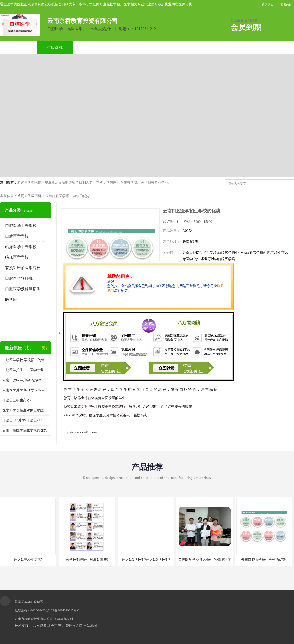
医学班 (11, 299)
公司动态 (165, 47)
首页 (21, 196)
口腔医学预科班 (19, 278)
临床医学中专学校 (21, 247)
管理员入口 (74, 626)
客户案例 (202, 47)
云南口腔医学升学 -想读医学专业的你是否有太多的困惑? (26, 380)
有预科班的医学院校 (23, 268)
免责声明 (58, 626)
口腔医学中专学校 (21, 226)
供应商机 (55, 47)
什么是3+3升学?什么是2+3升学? (26, 420)
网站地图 (90, 626)
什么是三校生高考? (17, 400)
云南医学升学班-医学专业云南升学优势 (26, 390)
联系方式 (239, 47)
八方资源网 (41, 626)
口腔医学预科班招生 (23, 289)
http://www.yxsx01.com (80, 432)
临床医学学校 (17, 257)
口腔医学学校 (17, 236)
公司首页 (18, 47)
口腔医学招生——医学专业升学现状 (26, 370)
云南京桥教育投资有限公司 (34, 619)
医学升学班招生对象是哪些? (24, 410)
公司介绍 (128, 47)
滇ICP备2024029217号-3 (63, 610)
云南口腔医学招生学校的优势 (25, 430)
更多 (45, 348)
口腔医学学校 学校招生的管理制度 (26, 360)
